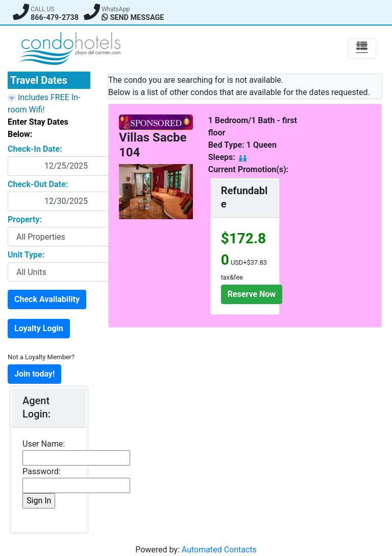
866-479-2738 (55, 18)
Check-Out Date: (38, 184)
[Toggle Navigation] (362, 49)
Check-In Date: (35, 149)
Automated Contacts (219, 550)
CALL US (42, 9)
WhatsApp (116, 9)
